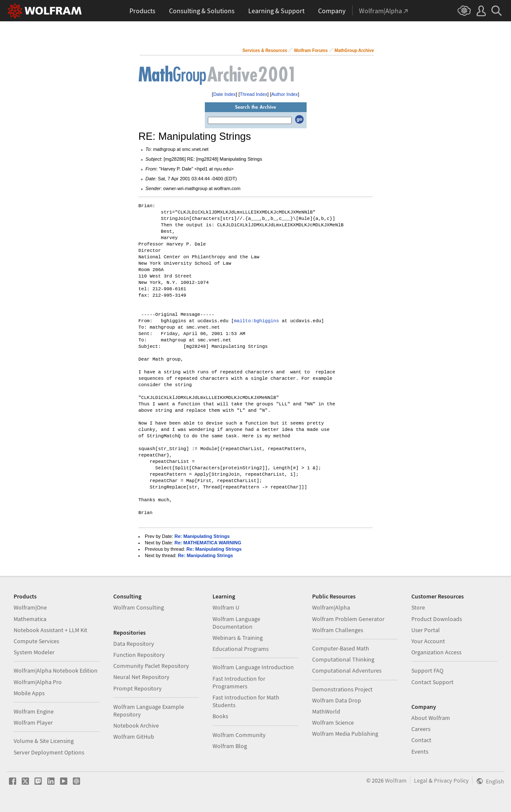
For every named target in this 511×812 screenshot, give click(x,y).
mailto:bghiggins (256, 321)
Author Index (284, 94)
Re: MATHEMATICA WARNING (208, 543)
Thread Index (254, 94)
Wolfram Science (333, 722)
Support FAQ (427, 670)
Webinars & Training (238, 638)
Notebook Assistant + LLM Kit (50, 630)
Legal (421, 780)
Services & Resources (265, 51)
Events (420, 751)
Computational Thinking (343, 659)
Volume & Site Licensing (44, 741)
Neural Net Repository (141, 677)
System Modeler (34, 652)
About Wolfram (431, 718)
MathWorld (326, 711)
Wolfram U (226, 607)
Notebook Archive (136, 725)
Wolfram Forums (311, 51)
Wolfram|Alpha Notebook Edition (56, 670)
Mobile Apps (29, 693)
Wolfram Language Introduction (253, 667)
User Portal (426, 630)
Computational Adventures (347, 670)
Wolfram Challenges (338, 630)
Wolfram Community (239, 735)
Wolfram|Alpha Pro (38, 682)
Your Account (428, 641)
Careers (421, 729)
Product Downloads (437, 619)
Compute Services (36, 641)
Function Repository (139, 655)
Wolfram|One (30, 607)
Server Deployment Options (49, 752)
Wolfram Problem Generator (348, 619)
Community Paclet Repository (151, 666)
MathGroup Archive (354, 51)
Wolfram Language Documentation (236, 623)
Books (220, 716)
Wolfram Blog (230, 746)
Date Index (225, 94)
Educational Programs (241, 649)
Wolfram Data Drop (337, 700)
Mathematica (30, 619)
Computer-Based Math (341, 648)
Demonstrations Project (342, 689)
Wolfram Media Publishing (345, 734)
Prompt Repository (138, 688)
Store (418, 607)
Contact (421, 740)
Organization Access (436, 652)
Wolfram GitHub (134, 737)
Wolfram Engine (34, 711)
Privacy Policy (451, 780)
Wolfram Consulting (139, 607)
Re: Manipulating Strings (202, 536)
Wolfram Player (33, 722)
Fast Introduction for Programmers (239, 682)
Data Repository (134, 644)
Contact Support (432, 682)
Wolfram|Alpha (331, 607)
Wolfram (396, 780)
